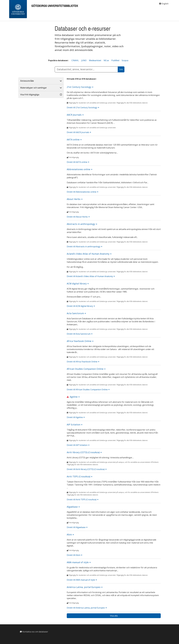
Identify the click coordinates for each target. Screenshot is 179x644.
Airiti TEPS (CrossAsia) (79, 476)
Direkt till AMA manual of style (82, 580)
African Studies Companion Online (86, 369)
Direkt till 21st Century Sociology (83, 107)
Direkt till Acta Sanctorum (80, 334)
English (164, 4)
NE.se (106, 60)
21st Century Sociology (80, 87)
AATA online (74, 140)
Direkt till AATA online (78, 162)
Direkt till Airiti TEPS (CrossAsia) (83, 500)
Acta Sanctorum (76, 313)
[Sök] (121, 69)
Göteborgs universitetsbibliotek (55, 6)
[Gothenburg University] (18, 9)
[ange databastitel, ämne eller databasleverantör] (86, 69)
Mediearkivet (95, 60)
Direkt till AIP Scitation (78, 445)
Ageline (75, 397)
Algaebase (73, 507)
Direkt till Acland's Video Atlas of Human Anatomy (91, 276)
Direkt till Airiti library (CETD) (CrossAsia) (87, 469)
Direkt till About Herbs (78, 217)
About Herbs (75, 199)
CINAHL (75, 60)
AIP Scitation (75, 425)
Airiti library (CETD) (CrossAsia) (84, 452)
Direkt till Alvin (74, 555)
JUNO (84, 60)
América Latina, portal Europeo (85, 587)
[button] (41, 81)
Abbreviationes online (79, 169)
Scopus (125, 60)
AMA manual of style (79, 562)
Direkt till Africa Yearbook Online (83, 362)
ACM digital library (78, 284)
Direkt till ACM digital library (81, 306)
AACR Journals (75, 115)
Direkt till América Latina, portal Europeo (87, 608)
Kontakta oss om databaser (34, 632)
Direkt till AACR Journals (79, 132)
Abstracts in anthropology (82, 224)
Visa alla (114, 616)
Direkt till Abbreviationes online (82, 192)
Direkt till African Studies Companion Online (88, 390)
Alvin (70, 535)
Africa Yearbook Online (80, 341)
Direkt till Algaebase (77, 527)
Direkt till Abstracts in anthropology (84, 247)
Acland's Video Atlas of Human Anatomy (89, 254)
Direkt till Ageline (76, 417)
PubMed (115, 60)
